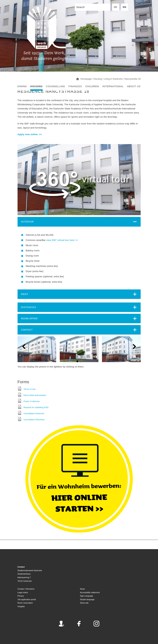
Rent (25, 294)
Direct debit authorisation (35, 395)
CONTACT (27, 330)
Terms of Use (30, 389)
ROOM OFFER (29, 319)
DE (116, 7)
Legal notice (23, 592)
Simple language (87, 599)
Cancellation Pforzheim (34, 420)
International (113, 86)
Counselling (55, 86)
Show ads (84, 603)
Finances (75, 86)
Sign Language (87, 596)
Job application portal (27, 599)
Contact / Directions (26, 589)
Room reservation (25, 603)
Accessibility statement (90, 592)
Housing (36, 86)
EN (124, 7)
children (92, 86)
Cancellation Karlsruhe (34, 413)
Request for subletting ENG (36, 407)
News (82, 589)
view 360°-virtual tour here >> (62, 240)
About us (134, 86)
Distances (29, 307)
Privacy (21, 596)
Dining (22, 86)
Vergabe (21, 606)
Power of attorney (32, 401)
